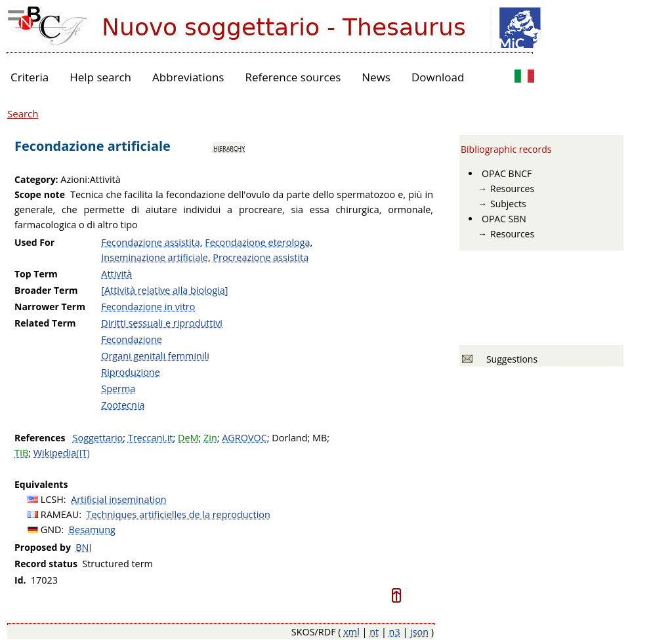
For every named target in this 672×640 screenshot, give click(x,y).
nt (374, 632)
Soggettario (98, 438)
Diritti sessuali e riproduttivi (162, 323)
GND (51, 530)
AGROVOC (244, 438)
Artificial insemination (119, 499)
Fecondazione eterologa (257, 242)
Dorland (289, 438)
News (376, 77)
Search (23, 113)
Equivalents (41, 484)
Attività (116, 274)
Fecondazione (132, 339)
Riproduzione (130, 372)
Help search (100, 77)
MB (320, 438)
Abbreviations (188, 77)
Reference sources (293, 77)
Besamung (92, 530)
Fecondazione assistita (150, 242)
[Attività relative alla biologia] (164, 290)
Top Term (36, 274)
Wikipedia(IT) (62, 453)
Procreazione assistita (261, 257)
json (419, 632)
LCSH (52, 499)
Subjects (508, 204)
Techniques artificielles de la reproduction (178, 514)
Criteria (30, 77)
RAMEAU (60, 514)
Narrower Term (50, 307)
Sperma (118, 389)
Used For (34, 242)
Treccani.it (151, 438)
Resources (512, 189)
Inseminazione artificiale (155, 257)
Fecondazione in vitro (148, 307)
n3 (395, 632)
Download (438, 77)
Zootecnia (123, 405)
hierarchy (229, 148)
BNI (83, 547)
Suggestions (510, 359)
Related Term (45, 323)
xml (351, 632)
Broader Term (46, 290)
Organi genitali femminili (155, 356)
